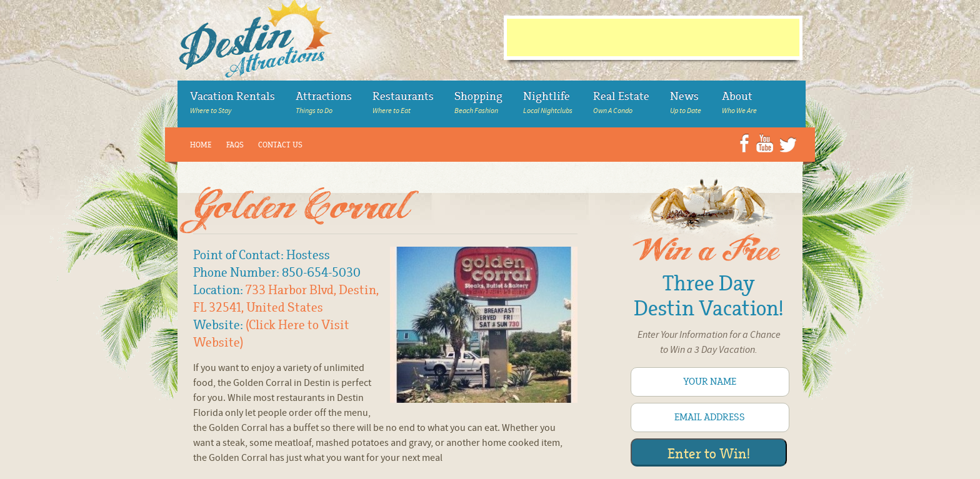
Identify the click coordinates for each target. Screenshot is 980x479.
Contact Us (280, 145)
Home (201, 145)
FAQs (235, 145)
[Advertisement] (653, 37)
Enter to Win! (709, 454)
